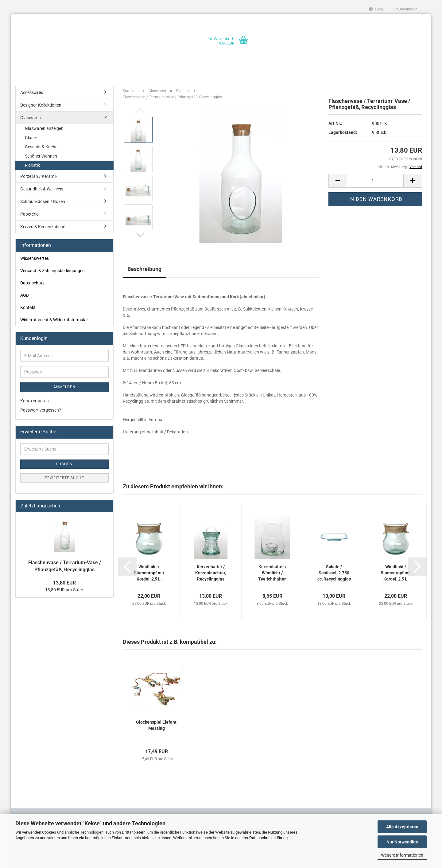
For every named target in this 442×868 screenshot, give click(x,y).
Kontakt (28, 307)
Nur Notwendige (402, 842)
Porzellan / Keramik (39, 176)
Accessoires (32, 92)
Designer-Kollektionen (41, 105)
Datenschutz (32, 283)
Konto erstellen (35, 401)
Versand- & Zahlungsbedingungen (52, 271)
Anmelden (64, 387)
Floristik (32, 165)
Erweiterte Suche (64, 478)
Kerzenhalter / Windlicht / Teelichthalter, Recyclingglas (272, 573)
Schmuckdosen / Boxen (43, 201)
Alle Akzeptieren (402, 827)
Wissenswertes (35, 258)
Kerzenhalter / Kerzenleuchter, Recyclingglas (211, 573)
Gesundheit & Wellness (42, 189)
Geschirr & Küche (41, 147)
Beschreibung (144, 269)
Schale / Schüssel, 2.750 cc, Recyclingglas (334, 573)
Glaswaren (31, 118)
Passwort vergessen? (41, 410)
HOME (376, 9)
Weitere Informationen (402, 855)
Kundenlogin (405, 9)
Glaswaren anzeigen (44, 128)
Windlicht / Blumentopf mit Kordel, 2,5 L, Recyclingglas (149, 573)
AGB (25, 295)
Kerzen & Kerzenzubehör (44, 227)
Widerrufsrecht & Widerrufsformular (54, 320)
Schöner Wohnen (41, 156)
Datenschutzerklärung (268, 838)
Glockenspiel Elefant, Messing (157, 725)
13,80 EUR (64, 583)
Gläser (31, 138)
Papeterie (29, 214)
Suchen (64, 464)
